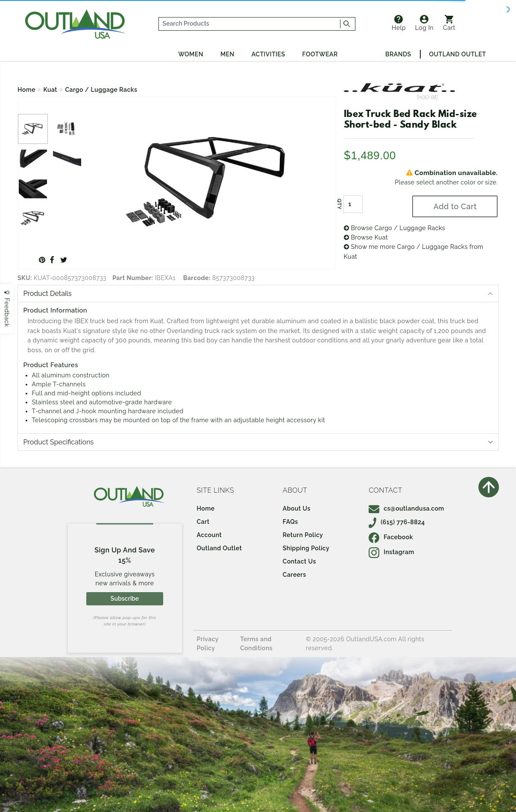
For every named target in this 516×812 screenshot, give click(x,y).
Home (26, 90)
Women (191, 54)
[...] (250, 24)
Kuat (51, 90)
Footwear (320, 54)
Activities (268, 54)
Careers (295, 575)
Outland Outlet (458, 54)
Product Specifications (59, 442)
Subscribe (125, 599)
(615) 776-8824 (397, 522)
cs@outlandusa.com (406, 508)
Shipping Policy (306, 548)
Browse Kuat (366, 237)
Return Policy (303, 535)
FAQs (290, 522)
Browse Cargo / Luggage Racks (394, 228)
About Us (297, 508)
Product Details (48, 294)
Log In (424, 23)
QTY (339, 204)
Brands (398, 54)
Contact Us (299, 561)
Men (227, 54)
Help (399, 23)
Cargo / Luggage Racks (101, 90)
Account (210, 535)
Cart (449, 23)
